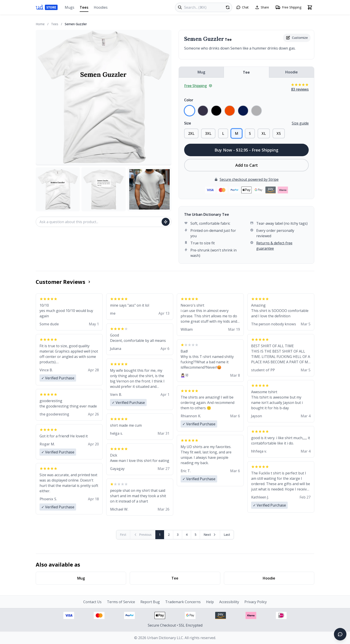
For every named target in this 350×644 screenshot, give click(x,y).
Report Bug (150, 602)
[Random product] (228, 7)
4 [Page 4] (187, 535)
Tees (84, 8)
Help (210, 602)
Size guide (300, 123)
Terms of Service (121, 602)
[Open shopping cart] (310, 7)
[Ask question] (166, 222)
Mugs (70, 7)
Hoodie (292, 72)
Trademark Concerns (183, 602)
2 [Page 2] (169, 535)
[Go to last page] (227, 535)
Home (40, 24)
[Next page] (210, 535)
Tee (246, 72)
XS (279, 133)
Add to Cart (247, 165)
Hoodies (101, 7)
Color (189, 100)
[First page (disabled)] (123, 535)
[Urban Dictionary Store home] (47, 7)
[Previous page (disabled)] (143, 535)
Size (188, 123)
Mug (201, 72)
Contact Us (92, 602)
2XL (191, 133)
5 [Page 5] (196, 535)
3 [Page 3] (178, 535)
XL (264, 133)
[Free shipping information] (288, 7)
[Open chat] (242, 7)
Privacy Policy (256, 602)
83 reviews (300, 89)
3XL (208, 133)
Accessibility (229, 602)
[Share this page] (262, 7)
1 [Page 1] (160, 535)
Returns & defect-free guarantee (274, 246)
